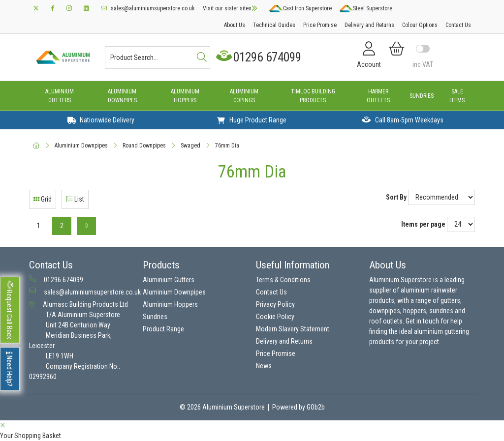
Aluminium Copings (244, 96)
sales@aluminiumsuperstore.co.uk (148, 8)
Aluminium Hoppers (185, 96)
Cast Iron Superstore (300, 9)
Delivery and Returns (369, 25)
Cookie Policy (275, 317)
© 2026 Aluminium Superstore (222, 407)
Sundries (422, 96)
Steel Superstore (366, 9)
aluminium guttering (441, 331)
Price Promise (320, 25)
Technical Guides (274, 25)
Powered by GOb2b (299, 407)
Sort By (396, 197)
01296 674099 (260, 57)
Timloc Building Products (313, 96)
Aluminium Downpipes (122, 96)
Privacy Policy (275, 304)
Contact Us (458, 25)
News (264, 366)
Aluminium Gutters (60, 96)
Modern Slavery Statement (293, 329)
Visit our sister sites (230, 8)
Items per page (423, 224)
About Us (235, 25)
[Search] (202, 58)
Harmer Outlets (378, 96)
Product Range (163, 329)
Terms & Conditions (283, 280)
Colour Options (420, 25)
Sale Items (457, 96)
